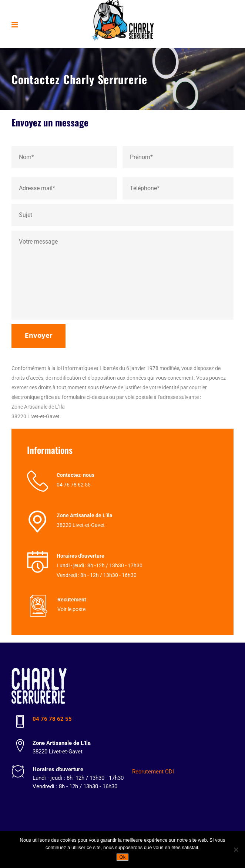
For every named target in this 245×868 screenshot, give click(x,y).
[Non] (236, 849)
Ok (122, 857)
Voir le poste (71, 609)
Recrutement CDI (153, 772)
